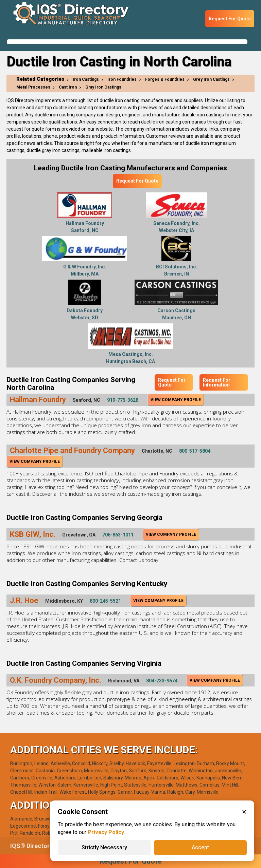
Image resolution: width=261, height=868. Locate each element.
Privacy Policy (106, 832)
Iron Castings (86, 79)
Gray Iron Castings (103, 87)
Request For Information (217, 382)
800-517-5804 (195, 451)
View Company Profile (176, 400)
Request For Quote (230, 19)
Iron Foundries (122, 79)
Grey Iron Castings (211, 79)
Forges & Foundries (165, 79)
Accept (200, 847)
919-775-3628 (123, 400)
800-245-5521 (105, 601)
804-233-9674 (162, 681)
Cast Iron (68, 87)
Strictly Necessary (104, 847)
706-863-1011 (118, 535)
